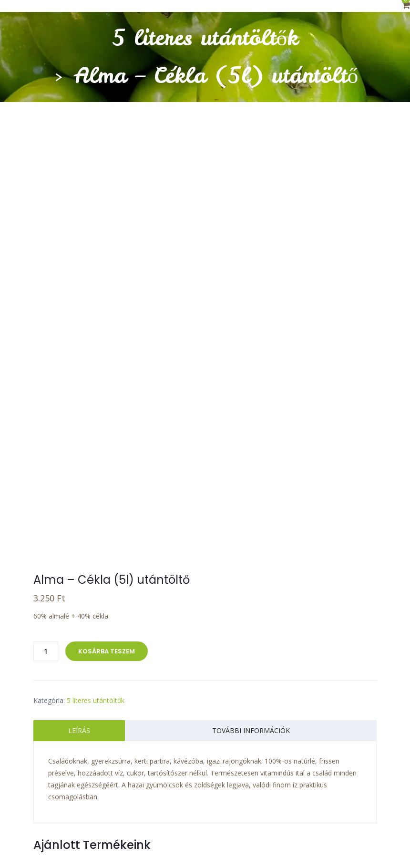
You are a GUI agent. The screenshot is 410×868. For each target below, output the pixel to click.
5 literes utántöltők (205, 38)
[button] (406, 5)
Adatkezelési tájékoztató (162, 831)
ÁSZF (366, 819)
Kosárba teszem (107, 533)
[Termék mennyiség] (46, 533)
